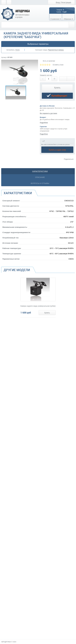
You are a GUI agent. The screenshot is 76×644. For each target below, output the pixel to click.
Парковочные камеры (56, 50)
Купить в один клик (57, 150)
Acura (17, 50)
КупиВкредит (57, 96)
